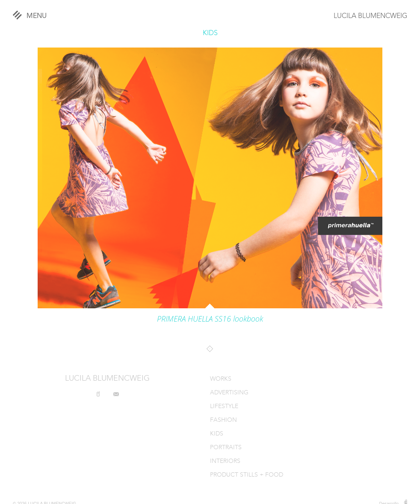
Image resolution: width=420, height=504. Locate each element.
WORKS (221, 379)
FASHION (223, 420)
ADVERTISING (229, 393)
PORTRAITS (226, 448)
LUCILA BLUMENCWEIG (370, 16)
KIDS (210, 33)
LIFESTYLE (224, 407)
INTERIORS (225, 461)
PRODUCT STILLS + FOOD (247, 475)
